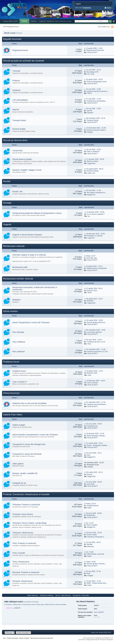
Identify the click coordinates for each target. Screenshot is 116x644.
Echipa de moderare (47, 595)
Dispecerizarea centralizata (96, 268)
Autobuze (16, 90)
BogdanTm (91, 195)
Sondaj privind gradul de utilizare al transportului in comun (37, 213)
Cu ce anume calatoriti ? (96, 214)
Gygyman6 (91, 163)
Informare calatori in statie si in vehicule (29, 255)
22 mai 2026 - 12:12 (93, 70)
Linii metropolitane (20, 100)
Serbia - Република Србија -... (98, 445)
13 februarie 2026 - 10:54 (96, 381)
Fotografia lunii (92, 426)
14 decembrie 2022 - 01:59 (96, 128)
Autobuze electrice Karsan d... (98, 91)
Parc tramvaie (18, 332)
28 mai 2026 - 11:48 (93, 190)
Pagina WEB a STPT (11, 21)
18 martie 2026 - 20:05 (94, 320)
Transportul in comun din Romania (27, 454)
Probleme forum (11, 362)
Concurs (19, 33)
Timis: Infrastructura (21, 562)
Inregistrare (87, 8)
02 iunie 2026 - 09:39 (94, 424)
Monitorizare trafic (20, 267)
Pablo (89, 508)
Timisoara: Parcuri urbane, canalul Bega (29, 523)
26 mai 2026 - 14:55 (93, 109)
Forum (24, 21)
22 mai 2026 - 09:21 (93, 542)
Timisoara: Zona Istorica (23, 514)
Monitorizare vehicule (14, 246)
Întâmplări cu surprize (95, 236)
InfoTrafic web (92, 258)
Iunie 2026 (91, 484)
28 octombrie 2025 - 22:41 (96, 118)
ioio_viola (91, 74)
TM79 (89, 93)
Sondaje (7, 203)
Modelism (16, 300)
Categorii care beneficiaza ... (97, 404)
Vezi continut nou (104, 27)
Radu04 (90, 113)
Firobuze (16, 81)
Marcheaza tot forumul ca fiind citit (42, 638)
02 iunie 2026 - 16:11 (94, 453)
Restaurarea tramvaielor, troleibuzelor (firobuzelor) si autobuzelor (35, 288)
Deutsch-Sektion (93, 171)
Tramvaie (16, 71)
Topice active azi (33, 595)
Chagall (90, 576)
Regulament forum (20, 50)
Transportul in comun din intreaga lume (29, 444)
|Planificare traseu (53, 21)
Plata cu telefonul (93, 152)
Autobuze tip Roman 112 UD (97, 352)
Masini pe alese (92, 161)
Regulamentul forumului (95, 50)
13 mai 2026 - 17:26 (93, 581)
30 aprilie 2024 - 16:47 (94, 299)
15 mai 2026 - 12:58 (93, 89)
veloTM (89, 111)
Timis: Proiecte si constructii (24, 543)
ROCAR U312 (92, 291)
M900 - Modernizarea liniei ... (97, 583)
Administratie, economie (95, 554)
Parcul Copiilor (92, 525)
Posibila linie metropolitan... (97, 101)
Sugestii (7, 225)
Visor (89, 344)
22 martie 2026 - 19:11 (94, 443)
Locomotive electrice (94, 332)
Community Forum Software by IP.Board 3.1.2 (98, 638)
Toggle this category (111, 39)
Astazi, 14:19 (91, 504)
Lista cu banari (92, 383)
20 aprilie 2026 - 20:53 (94, 79)
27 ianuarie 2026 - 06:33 (95, 159)
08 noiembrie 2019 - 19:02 (96, 330)
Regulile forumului (12, 39)
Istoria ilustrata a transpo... (96, 436)
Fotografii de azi (19, 483)
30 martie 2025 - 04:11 (94, 472)
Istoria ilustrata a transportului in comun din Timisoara (35, 435)
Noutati (7, 181)
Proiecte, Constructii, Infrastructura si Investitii (26, 494)
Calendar (43, 21)
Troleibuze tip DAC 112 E (96, 342)
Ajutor (108, 8)
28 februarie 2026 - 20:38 (96, 234)
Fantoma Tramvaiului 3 (96, 537)
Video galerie (18, 464)
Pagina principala (12, 638)
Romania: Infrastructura (22, 581)
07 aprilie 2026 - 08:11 (94, 288)
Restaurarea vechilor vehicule (18, 279)
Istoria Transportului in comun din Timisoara (31, 322)
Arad (88, 455)
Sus (4, 638)
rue (89, 216)
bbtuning (90, 547)
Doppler (90, 132)
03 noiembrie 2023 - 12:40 (96, 349)
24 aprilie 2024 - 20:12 (94, 266)
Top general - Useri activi (81, 595)
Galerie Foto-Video (13, 415)
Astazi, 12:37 (91, 256)
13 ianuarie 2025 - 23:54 (95, 212)
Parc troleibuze (19, 342)
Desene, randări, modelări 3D (25, 473)
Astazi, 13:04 (91, 562)
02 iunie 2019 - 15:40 (94, 340)
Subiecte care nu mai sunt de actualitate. (30, 403)
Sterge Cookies (24, 638)
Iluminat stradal (19, 129)
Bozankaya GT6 (93, 72)
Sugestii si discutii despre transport (27, 235)
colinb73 (17, 608)
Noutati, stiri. (18, 191)
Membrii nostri (92, 373)
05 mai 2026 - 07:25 (93, 571)
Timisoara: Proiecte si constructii (26, 505)
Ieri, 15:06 (90, 552)
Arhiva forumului (11, 393)
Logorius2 (91, 238)
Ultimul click (49, 604)
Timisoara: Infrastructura (23, 533)
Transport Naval (19, 120)
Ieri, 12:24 (90, 523)
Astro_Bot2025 (99, 612)
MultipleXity (91, 515)
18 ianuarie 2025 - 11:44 (95, 434)
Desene (90, 474)
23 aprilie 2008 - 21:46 (94, 48)
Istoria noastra (10, 311)
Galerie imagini (19, 425)
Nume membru (61, 604)
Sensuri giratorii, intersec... (96, 564)
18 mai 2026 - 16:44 (93, 150)
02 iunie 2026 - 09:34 (94, 482)
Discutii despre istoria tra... (96, 322)
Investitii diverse (93, 506)
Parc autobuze (19, 352)
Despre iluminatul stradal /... (97, 130)
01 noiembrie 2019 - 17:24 (96, 402)
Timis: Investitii (19, 553)
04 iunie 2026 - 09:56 (94, 513)
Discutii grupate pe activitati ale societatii (24, 61)
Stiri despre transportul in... (97, 193)
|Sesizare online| (65, 21)
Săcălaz (90, 544)
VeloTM (16, 110)
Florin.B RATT (92, 52)
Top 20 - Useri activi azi (63, 595)
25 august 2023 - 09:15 (95, 169)
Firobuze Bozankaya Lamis (97, 82)
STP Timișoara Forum (11, 27)
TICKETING (17, 151)
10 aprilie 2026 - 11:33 (95, 371)
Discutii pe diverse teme (15, 140)
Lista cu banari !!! (20, 382)
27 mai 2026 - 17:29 (93, 99)
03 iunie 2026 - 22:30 (94, 533)
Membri (34, 21)
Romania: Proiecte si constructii (26, 572)
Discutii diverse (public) (22, 159)
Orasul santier (92, 535)
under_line (91, 173)
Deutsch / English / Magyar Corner (27, 170)
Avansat (114, 21)
